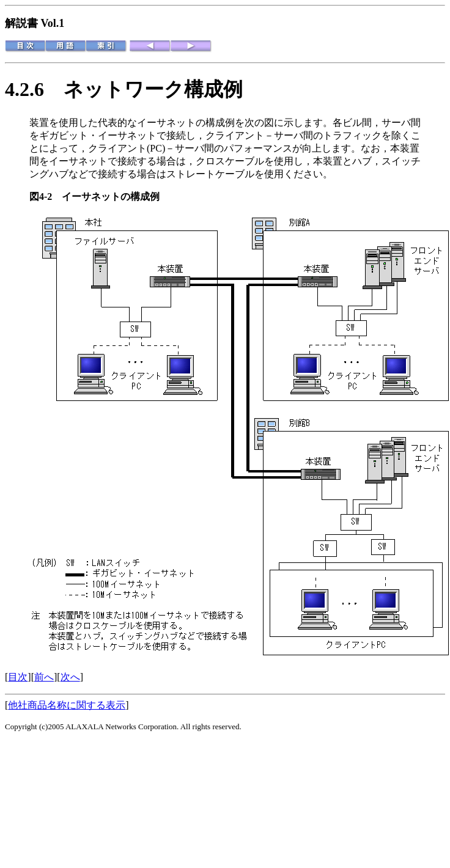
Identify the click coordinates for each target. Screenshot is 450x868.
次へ (70, 677)
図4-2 (46, 197)
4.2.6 (34, 89)
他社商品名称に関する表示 (67, 705)
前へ (44, 677)
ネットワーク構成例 (153, 89)
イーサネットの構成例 (111, 197)
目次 (18, 677)
